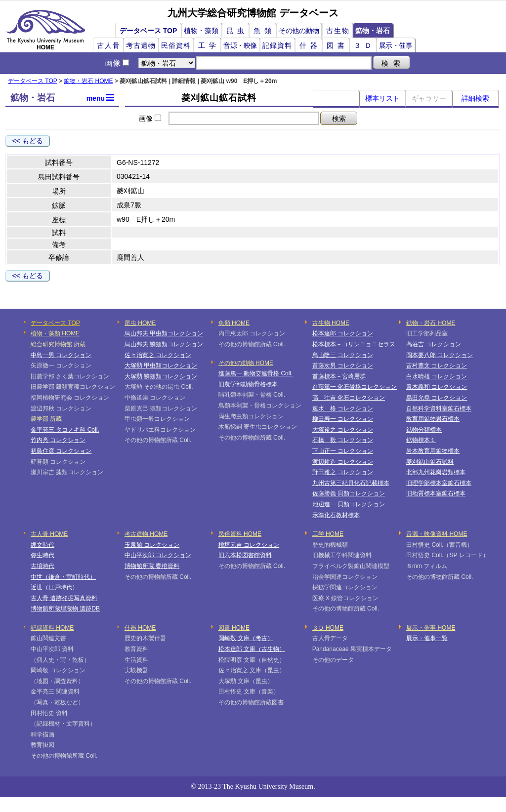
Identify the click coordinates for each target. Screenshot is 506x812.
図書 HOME (234, 628)
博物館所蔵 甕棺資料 (152, 566)
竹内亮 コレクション (58, 440)
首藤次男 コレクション (343, 365)
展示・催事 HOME (431, 628)
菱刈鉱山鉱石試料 (430, 462)
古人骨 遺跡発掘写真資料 (64, 598)
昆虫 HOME (140, 323)
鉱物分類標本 (424, 430)
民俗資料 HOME (240, 534)
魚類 (264, 31)
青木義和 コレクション (437, 387)
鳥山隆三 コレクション (343, 355)
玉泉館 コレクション (152, 545)
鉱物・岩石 (373, 31)
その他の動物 (299, 31)
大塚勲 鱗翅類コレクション (161, 376)
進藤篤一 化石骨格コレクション (355, 387)
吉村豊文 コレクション (437, 365)
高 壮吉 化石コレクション (349, 398)
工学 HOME (328, 534)
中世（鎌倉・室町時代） (63, 577)
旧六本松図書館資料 (245, 555)
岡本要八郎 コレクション (440, 355)
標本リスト (382, 98)
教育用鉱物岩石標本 (433, 419)
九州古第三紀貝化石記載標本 (351, 483)
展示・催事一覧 (427, 638)
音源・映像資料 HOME (437, 534)
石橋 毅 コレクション (343, 440)
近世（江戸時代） (54, 587)
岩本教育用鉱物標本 (433, 451)
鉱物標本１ (421, 440)
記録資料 (277, 45)
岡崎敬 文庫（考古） (246, 638)
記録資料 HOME (52, 628)
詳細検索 (475, 98)
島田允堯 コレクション (437, 398)
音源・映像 (240, 45)
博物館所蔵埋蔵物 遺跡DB (65, 609)
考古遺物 (141, 45)
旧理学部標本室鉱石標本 (439, 483)
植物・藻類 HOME (55, 333)
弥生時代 (42, 555)
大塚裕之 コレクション (343, 430)
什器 (310, 45)
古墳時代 (42, 566)
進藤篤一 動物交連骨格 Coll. (256, 373)
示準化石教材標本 (336, 515)
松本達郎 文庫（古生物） (252, 649)
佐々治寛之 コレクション (158, 355)
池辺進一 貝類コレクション (349, 504)
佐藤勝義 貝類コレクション (349, 493)
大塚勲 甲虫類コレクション (161, 365)
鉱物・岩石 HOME (88, 81)
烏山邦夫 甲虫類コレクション (164, 333)
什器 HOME (140, 628)
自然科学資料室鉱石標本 (439, 408)
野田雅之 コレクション (343, 472)
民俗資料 (176, 45)
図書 (337, 45)
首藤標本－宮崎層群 (339, 376)
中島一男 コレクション (61, 355)
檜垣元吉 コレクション (249, 545)
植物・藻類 (201, 31)
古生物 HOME (331, 323)
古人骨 (109, 45)
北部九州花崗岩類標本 (436, 472)
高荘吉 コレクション (434, 344)
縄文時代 (42, 545)
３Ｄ (365, 45)
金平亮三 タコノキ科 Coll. (65, 430)
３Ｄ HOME (328, 628)
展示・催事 (396, 45)
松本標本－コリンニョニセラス (354, 344)
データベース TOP (148, 31)
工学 (209, 45)
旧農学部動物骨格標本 (248, 384)
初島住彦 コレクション (61, 451)
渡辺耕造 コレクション (343, 462)
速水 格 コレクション (343, 408)
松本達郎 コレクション (343, 333)
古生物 (338, 31)
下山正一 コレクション (343, 451)
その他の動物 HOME (246, 363)
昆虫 (237, 31)
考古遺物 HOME (146, 534)
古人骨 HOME (49, 534)
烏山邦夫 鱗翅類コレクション (164, 344)
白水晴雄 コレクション (437, 376)
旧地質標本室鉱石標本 (436, 493)
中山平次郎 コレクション (158, 555)
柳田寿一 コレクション (343, 419)
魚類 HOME (234, 323)
